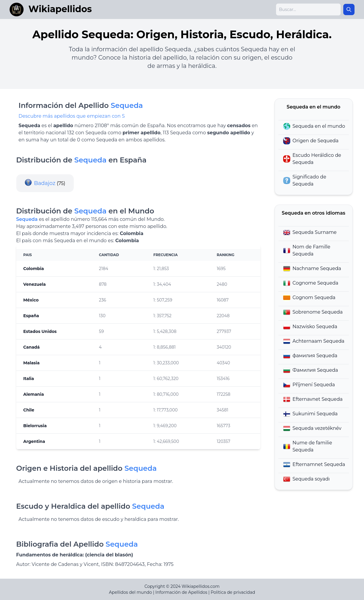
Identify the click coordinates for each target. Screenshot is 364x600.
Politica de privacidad (233, 592)
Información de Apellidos (181, 592)
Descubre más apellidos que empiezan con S (72, 116)
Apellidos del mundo (130, 592)
